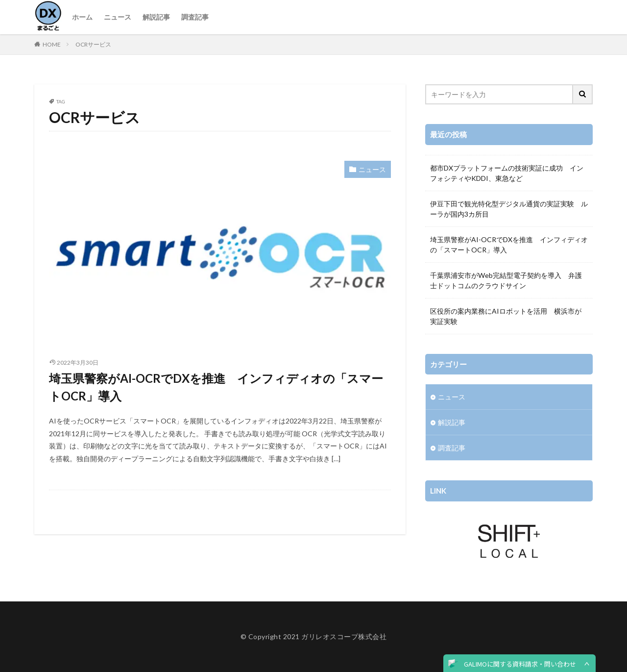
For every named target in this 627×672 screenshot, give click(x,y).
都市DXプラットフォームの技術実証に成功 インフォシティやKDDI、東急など (507, 173)
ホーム (82, 17)
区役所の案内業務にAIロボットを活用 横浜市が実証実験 (506, 316)
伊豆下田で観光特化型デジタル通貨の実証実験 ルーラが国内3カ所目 (509, 209)
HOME (52, 44)
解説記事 (156, 17)
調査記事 (195, 17)
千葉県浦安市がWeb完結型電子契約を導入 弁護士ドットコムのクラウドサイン (506, 280)
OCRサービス (93, 44)
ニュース (118, 17)
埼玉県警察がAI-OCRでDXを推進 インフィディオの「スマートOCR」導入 (216, 387)
